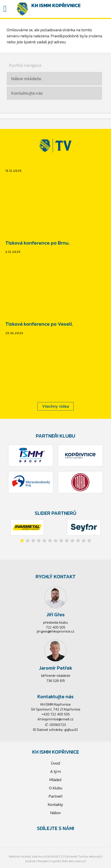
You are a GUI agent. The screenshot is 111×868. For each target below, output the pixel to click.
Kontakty (55, 804)
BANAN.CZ (55, 856)
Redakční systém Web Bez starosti (62, 861)
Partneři (55, 796)
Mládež (55, 780)
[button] (22, 541)
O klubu (56, 788)
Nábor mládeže (26, 79)
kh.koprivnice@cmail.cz (56, 719)
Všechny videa (55, 406)
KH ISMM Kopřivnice (56, 5)
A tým (55, 771)
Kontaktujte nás (27, 93)
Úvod (55, 763)
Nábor (56, 813)
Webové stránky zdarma (26, 856)
